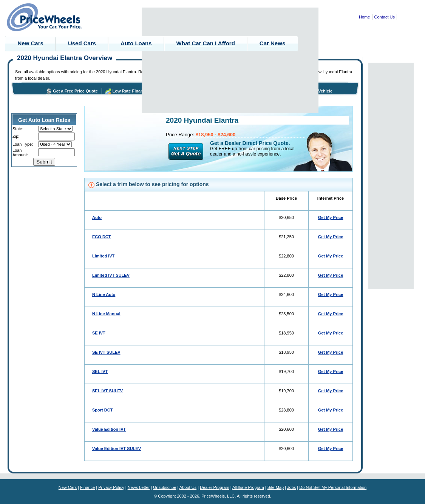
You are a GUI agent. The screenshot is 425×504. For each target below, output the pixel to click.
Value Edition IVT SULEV (117, 449)
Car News (272, 43)
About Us (188, 487)
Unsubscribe (165, 487)
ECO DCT (102, 237)
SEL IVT (100, 371)
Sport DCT (102, 410)
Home (364, 17)
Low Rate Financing (132, 91)
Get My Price (331, 217)
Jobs (291, 487)
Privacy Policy (111, 487)
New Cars (31, 43)
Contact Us (385, 17)
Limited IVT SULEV (111, 275)
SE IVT (99, 333)
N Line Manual (106, 314)
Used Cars (82, 43)
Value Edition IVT (109, 429)
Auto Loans (136, 43)
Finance (87, 487)
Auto (97, 217)
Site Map (276, 487)
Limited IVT (103, 256)
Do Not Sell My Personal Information (333, 487)
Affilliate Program (248, 487)
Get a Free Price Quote (75, 91)
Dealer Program (215, 487)
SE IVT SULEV (106, 352)
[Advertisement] (230, 60)
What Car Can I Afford (206, 43)
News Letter (139, 487)
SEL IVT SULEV (107, 391)
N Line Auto (104, 294)
